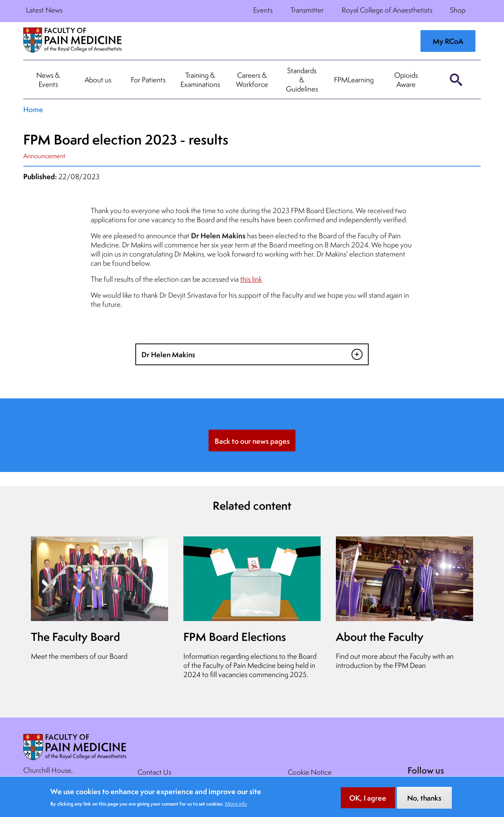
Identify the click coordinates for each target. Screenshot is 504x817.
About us (98, 80)
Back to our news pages (252, 441)
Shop (458, 10)
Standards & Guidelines (302, 80)
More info (236, 807)
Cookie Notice (310, 772)
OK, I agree (368, 801)
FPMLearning (354, 80)
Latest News (44, 10)
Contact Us (154, 772)
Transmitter (307, 10)
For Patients (148, 80)
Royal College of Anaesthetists (387, 10)
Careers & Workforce (252, 80)
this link (251, 279)
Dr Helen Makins (168, 355)
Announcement (44, 156)
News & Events (48, 80)
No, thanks (424, 801)
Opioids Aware (406, 80)
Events (263, 10)
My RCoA (448, 41)
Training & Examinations (200, 80)
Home (33, 109)
